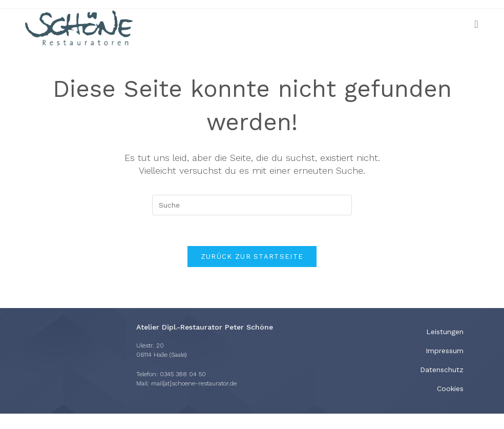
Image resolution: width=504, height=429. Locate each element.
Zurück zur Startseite (252, 257)
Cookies (450, 389)
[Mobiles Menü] (476, 24)
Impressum (445, 351)
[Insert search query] (252, 205)
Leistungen (445, 332)
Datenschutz (442, 370)
